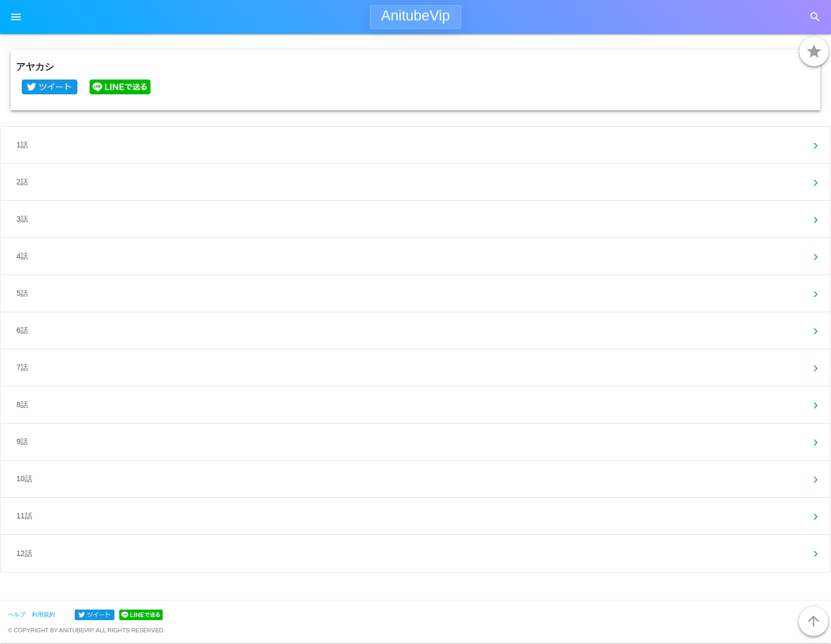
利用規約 (43, 614)
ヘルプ (17, 614)
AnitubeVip (415, 16)
